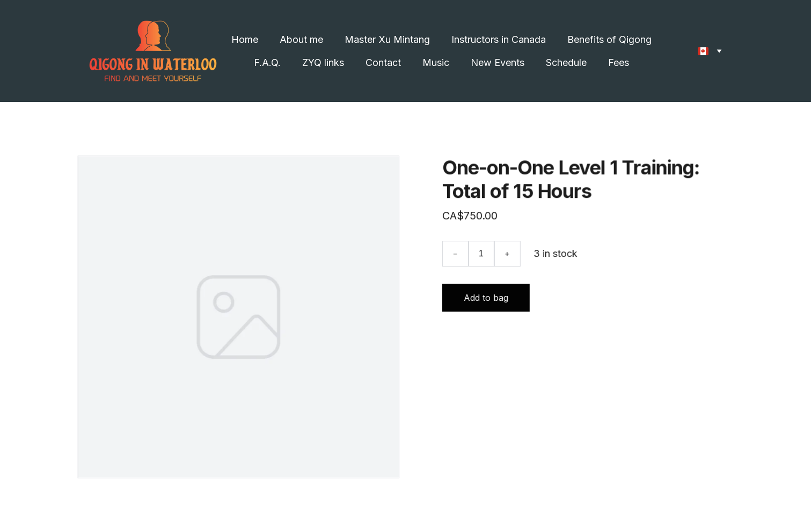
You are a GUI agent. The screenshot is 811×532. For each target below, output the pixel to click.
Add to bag (485, 298)
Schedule (566, 62)
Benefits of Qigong (609, 39)
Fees (619, 62)
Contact (383, 62)
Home (245, 39)
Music (436, 62)
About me (301, 39)
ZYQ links (323, 62)
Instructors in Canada (499, 39)
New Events (498, 62)
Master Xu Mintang (387, 39)
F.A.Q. (267, 62)
